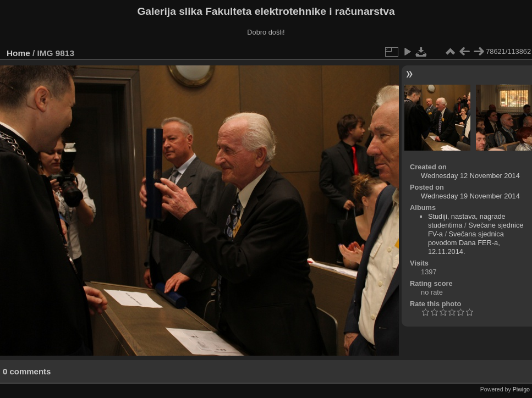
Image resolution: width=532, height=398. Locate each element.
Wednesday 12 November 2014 (470, 176)
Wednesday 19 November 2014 (470, 196)
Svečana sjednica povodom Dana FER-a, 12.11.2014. (466, 243)
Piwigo (521, 389)
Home (18, 53)
